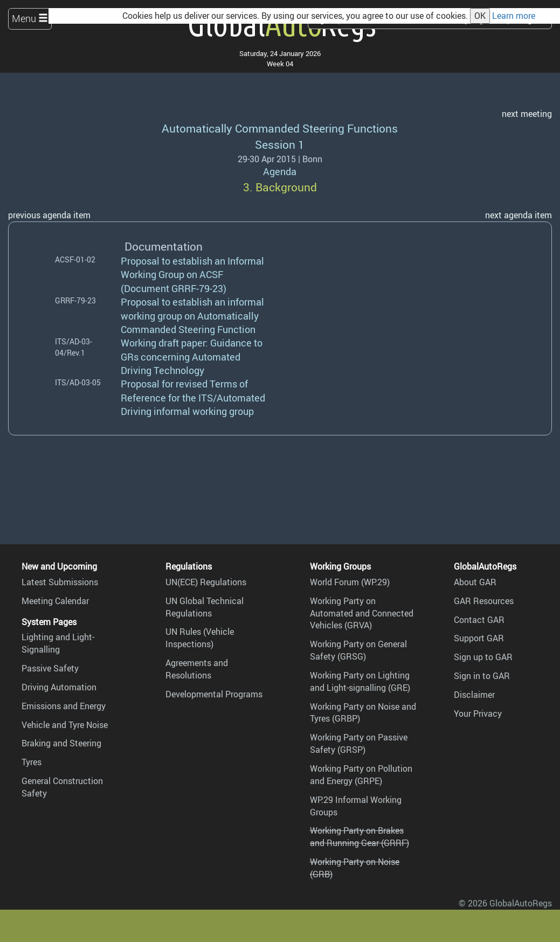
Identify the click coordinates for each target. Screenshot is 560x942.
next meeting (527, 114)
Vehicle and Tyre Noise (65, 725)
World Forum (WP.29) (350, 582)
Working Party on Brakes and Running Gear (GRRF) (359, 837)
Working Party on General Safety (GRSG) (358, 650)
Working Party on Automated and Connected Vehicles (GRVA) (362, 613)
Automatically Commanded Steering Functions (280, 128)
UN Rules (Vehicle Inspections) (200, 638)
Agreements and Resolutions (197, 669)
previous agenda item (49, 215)
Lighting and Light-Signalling (58, 643)
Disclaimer (474, 695)
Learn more (514, 16)
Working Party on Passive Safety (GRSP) (359, 743)
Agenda (280, 171)
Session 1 (280, 144)
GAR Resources (484, 601)
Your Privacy (478, 714)
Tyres (32, 762)
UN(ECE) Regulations (206, 582)
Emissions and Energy (64, 706)
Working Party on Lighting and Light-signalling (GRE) (360, 681)
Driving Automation (59, 687)
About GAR (475, 582)
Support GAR (479, 638)
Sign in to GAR (482, 676)
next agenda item (518, 215)
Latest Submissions (60, 582)
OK (480, 16)
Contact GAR (479, 620)
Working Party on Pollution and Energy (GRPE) (361, 775)
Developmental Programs (214, 694)
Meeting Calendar (55, 601)
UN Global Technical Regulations (205, 607)
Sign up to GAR (483, 657)
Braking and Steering (61, 743)
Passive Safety (50, 668)
